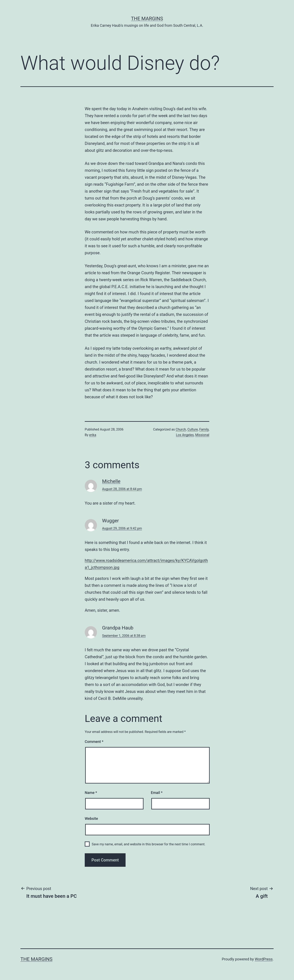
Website (91, 819)
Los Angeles (185, 435)
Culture (193, 429)
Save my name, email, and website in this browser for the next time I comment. (149, 844)
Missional (202, 435)
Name (91, 793)
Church (181, 429)
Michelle (111, 481)
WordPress (264, 959)
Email (157, 793)
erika (93, 435)
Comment (94, 742)
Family (204, 429)
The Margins (147, 19)
